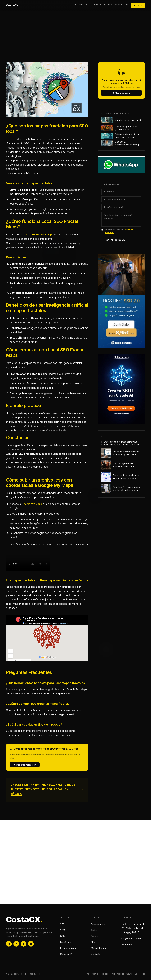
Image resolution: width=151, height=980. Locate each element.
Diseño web (66, 942)
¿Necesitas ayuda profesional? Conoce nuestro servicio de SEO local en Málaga (47, 789)
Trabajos (96, 4)
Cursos (118, 4)
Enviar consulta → (117, 240)
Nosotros (108, 4)
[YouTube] (31, 944)
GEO (87, 4)
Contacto (138, 5)
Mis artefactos (98, 948)
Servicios (78, 4)
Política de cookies (98, 974)
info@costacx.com (131, 939)
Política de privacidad (125, 974)
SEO (62, 924)
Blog (126, 4)
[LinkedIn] (9, 944)
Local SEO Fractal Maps (39, 235)
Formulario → (128, 944)
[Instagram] (16, 944)
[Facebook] (24, 944)
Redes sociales (68, 948)
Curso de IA (66, 954)
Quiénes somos (99, 924)
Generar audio (121, 93)
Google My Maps (32, 504)
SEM (63, 930)
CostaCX (13, 5)
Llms (143, 974)
